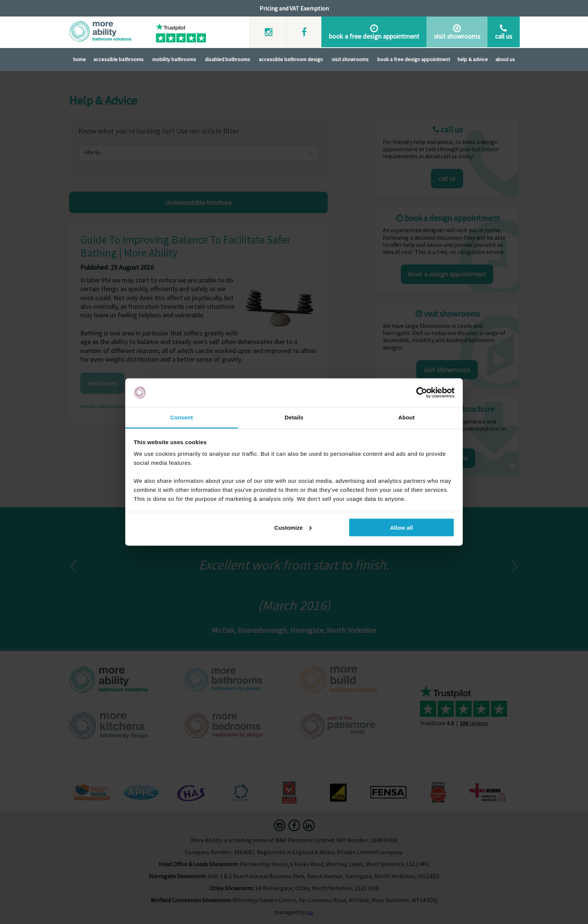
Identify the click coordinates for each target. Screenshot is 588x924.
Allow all (401, 527)
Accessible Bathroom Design (291, 59)
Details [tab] (294, 417)
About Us (505, 59)
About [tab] (406, 417)
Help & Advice (473, 59)
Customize (293, 527)
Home (79, 59)
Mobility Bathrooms (174, 59)
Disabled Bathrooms (227, 59)
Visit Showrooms (350, 59)
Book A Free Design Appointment (414, 59)
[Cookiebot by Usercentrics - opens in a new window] (422, 393)
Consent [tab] (182, 417)
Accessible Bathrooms (118, 59)
